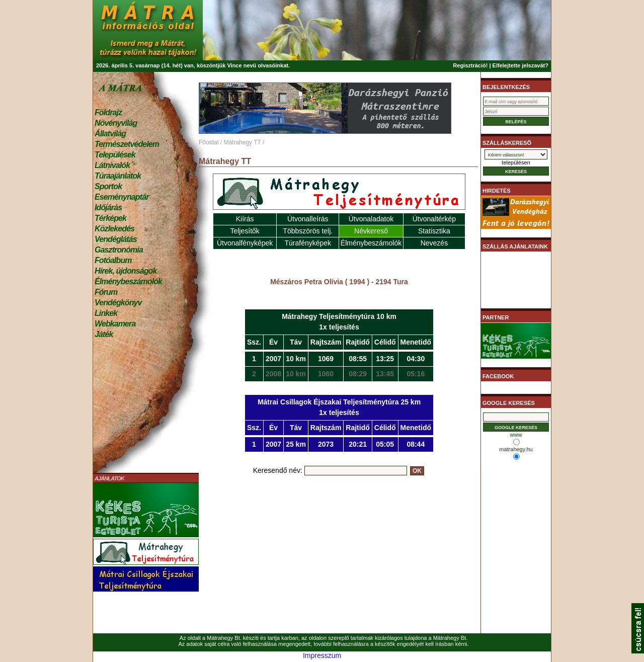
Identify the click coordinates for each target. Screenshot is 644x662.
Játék (104, 334)
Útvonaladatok (371, 219)
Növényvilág (116, 123)
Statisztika (434, 231)
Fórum (106, 292)
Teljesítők (245, 231)
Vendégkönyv (118, 303)
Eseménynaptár (122, 197)
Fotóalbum (113, 260)
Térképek (110, 218)
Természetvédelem (127, 144)
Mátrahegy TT (242, 142)
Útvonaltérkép (434, 219)
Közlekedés (114, 229)
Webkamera (115, 324)
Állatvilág (110, 134)
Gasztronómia (119, 250)
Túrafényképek (308, 243)
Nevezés (434, 243)
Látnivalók (112, 165)
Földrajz (108, 112)
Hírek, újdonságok (126, 271)
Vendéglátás (116, 239)
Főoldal (209, 142)
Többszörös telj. (308, 231)
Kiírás (245, 219)
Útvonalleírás (308, 219)
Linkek (106, 313)
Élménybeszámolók (128, 281)
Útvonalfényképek (245, 243)
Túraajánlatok (118, 176)
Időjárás (108, 208)
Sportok (108, 186)
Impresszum (322, 655)
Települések (115, 155)
